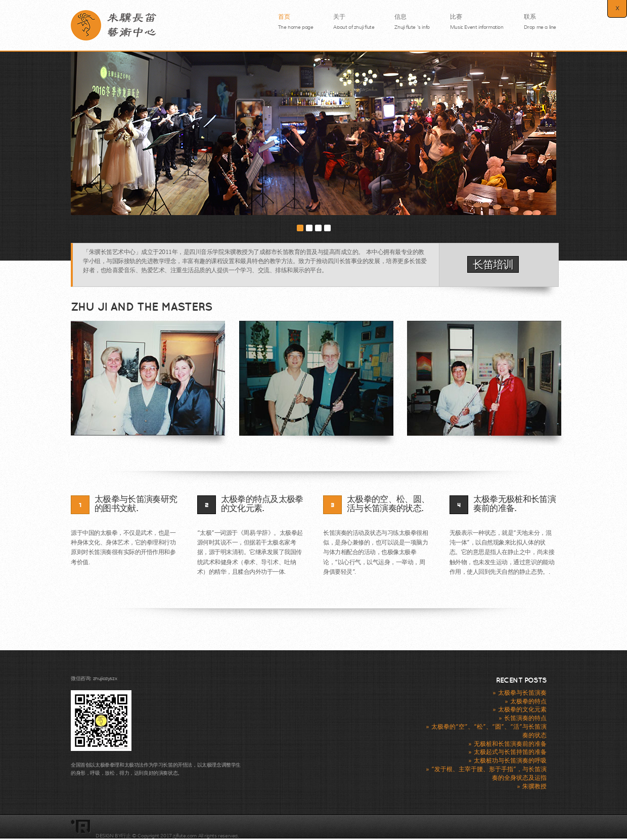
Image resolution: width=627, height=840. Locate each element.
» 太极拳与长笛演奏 (520, 693)
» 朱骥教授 (532, 786)
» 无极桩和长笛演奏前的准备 (507, 744)
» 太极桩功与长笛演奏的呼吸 (507, 761)
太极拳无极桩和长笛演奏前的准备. (514, 504)
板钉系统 (170, 827)
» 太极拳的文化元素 (520, 709)
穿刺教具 (195, 827)
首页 (296, 20)
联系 (540, 20)
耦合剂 (104, 827)
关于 (354, 20)
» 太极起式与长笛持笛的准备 (507, 752)
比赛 (477, 20)
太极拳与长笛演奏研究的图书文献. (136, 504)
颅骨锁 (123, 827)
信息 (412, 18)
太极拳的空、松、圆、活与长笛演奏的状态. (388, 504)
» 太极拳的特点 (526, 701)
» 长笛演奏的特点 (523, 718)
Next (554, 153)
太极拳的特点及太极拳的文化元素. (262, 504)
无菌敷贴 (145, 827)
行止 (126, 836)
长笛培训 (493, 264)
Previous (74, 153)
